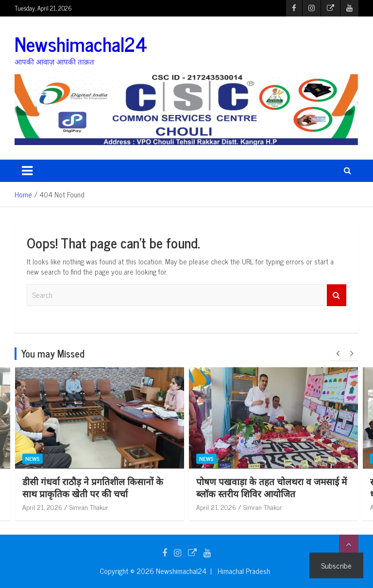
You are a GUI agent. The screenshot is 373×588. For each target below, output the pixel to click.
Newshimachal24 (81, 44)
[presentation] (338, 354)
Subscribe (336, 565)
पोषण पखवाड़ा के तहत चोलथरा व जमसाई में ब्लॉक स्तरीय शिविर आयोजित (271, 487)
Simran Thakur (89, 507)
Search (337, 295)
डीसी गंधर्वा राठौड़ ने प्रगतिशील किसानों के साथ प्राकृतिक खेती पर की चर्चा (93, 487)
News (33, 458)
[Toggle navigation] (27, 171)
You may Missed (53, 353)
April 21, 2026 (42, 507)
